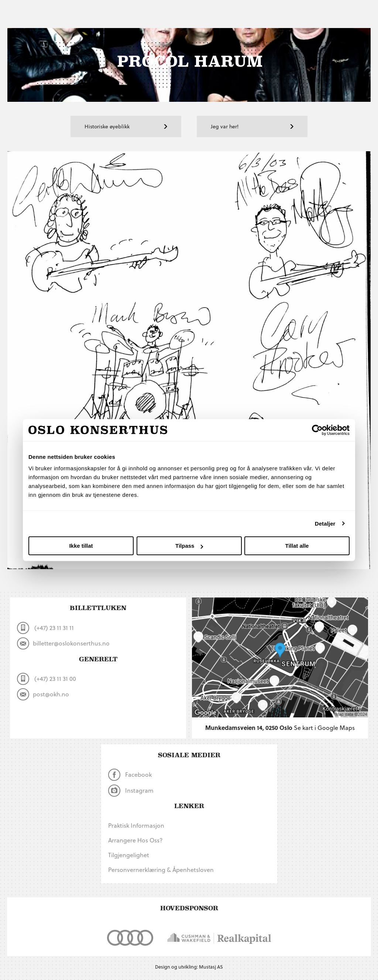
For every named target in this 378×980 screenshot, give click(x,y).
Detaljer (325, 524)
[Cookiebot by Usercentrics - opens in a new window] (317, 430)
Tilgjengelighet (129, 855)
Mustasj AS (211, 967)
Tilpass (189, 546)
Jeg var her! (252, 126)
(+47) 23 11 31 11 (45, 628)
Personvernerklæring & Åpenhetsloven (161, 870)
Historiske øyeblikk (126, 126)
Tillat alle (297, 546)
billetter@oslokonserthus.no (63, 643)
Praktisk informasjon (136, 825)
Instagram (131, 791)
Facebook (130, 775)
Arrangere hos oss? (135, 840)
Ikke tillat (81, 546)
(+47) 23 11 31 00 (47, 679)
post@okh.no (43, 694)
